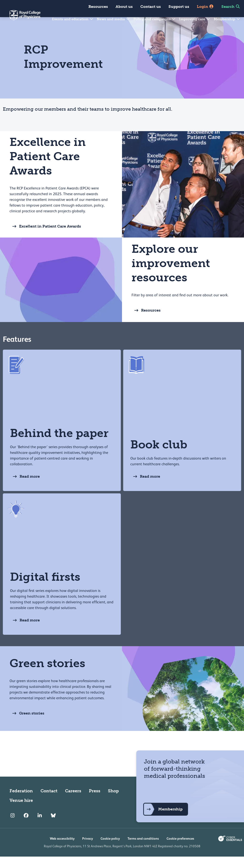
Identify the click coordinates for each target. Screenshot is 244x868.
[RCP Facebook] (26, 827)
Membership (227, 19)
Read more (25, 488)
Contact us (151, 7)
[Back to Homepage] (20, 18)
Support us (179, 7)
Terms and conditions (143, 850)
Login (205, 7)
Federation (21, 802)
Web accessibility (62, 850)
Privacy (88, 850)
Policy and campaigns (155, 19)
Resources (98, 7)
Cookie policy (110, 850)
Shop (113, 802)
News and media (113, 19)
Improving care (195, 19)
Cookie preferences (180, 850)
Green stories (27, 725)
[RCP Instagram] (13, 827)
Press (95, 802)
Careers (73, 802)
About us (124, 7)
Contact (49, 802)
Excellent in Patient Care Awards (45, 238)
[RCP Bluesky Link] (53, 827)
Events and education (73, 19)
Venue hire (21, 812)
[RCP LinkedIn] (40, 827)
